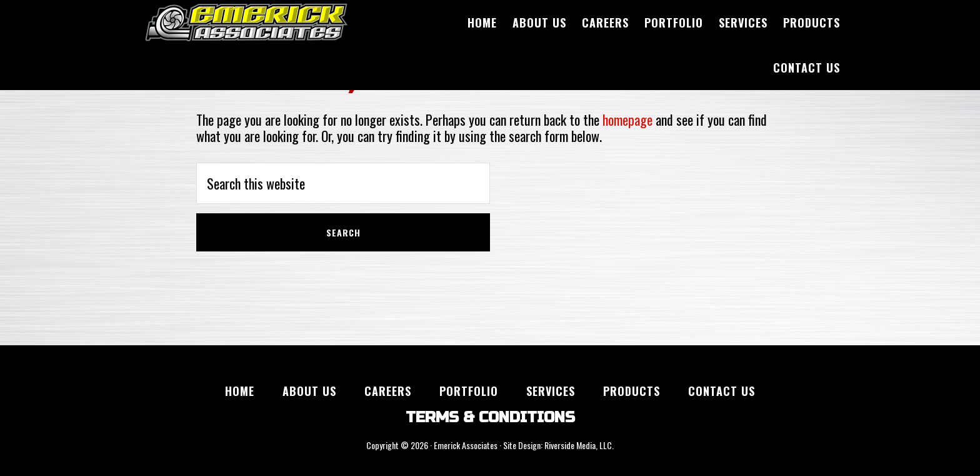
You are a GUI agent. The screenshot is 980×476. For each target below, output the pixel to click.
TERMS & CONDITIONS (490, 418)
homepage (627, 119)
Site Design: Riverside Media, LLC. (558, 445)
